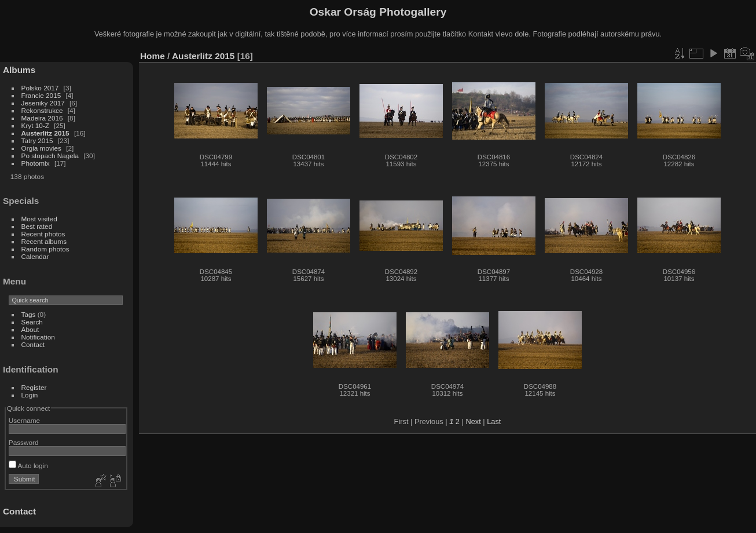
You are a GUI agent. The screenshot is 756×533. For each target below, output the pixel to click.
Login (30, 395)
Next (473, 421)
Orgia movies (41, 148)
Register (34, 387)
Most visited (39, 219)
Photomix (36, 163)
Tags (29, 314)
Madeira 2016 (42, 118)
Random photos (45, 249)
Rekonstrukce (42, 110)
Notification (38, 337)
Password (24, 442)
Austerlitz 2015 (45, 133)
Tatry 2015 (37, 140)
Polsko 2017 (40, 88)
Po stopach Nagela (50, 156)
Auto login (28, 466)
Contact (33, 344)
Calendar (35, 256)
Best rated (37, 226)
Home (153, 56)
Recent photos (43, 234)
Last (494, 421)
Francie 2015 (41, 95)
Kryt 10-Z (35, 125)
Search (32, 322)
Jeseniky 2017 (43, 103)
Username (24, 420)
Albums (19, 70)
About (30, 329)
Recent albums (44, 241)
